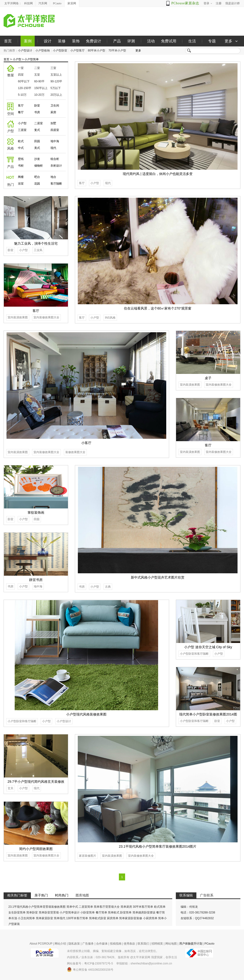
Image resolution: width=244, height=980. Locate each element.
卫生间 (55, 106)
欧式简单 (160, 907)
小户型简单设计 (70, 912)
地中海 (55, 141)
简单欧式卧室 (98, 918)
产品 (117, 41)
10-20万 (39, 95)
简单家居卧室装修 (131, 918)
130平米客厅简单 (77, 918)
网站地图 (171, 944)
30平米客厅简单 (143, 907)
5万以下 (56, 88)
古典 (108, 587)
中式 (21, 148)
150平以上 (41, 88)
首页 (8, 41)
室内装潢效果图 (18, 317)
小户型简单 (32, 59)
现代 (53, 148)
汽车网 (43, 3)
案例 (28, 41)
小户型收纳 (43, 51)
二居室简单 (86, 907)
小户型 (17, 59)
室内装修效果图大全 (46, 317)
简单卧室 (32, 912)
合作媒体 (102, 944)
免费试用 (169, 41)
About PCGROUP (41, 944)
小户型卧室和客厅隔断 (22, 721)
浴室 (21, 184)
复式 (37, 130)
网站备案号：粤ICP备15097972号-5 (90, 963)
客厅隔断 (56, 184)
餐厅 (21, 112)
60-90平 (39, 81)
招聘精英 (157, 944)
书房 (37, 112)
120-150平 (25, 88)
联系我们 (143, 944)
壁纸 (21, 159)
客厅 (21, 106)
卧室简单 (126, 912)
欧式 (21, 141)
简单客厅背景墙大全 (107, 907)
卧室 (37, 106)
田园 (37, 141)
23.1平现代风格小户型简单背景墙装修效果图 (37, 907)
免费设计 (94, 41)
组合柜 (55, 159)
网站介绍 (60, 944)
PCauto (57, 3)
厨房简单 (113, 918)
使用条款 (129, 944)
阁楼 (21, 177)
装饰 (76, 41)
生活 (192, 41)
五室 (37, 75)
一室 (21, 68)
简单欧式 (114, 912)
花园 (37, 184)
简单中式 (72, 907)
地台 (53, 177)
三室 (53, 68)
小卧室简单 (88, 912)
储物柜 (39, 166)
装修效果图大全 (75, 452)
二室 (37, 68)
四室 (21, 75)
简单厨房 (126, 907)
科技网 (28, 3)
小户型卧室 (60, 51)
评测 (131, 41)
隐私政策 (74, 944)
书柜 (21, 166)
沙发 (37, 159)
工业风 (38, 250)
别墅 (53, 123)
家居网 (72, 3)
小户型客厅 (78, 51)
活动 (151, 41)
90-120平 (56, 81)
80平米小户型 (97, 51)
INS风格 (110, 318)
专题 (212, 41)
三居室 (22, 130)
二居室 (39, 123)
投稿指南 (116, 944)
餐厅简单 (101, 912)
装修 (62, 41)
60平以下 (24, 81)
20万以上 (56, 95)
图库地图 (82, 895)
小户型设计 (25, 51)
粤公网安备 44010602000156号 (90, 969)
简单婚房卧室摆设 (144, 912)
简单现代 (60, 918)
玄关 (11, 788)
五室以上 (56, 75)
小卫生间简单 (26, 918)
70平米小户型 (117, 51)
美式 (37, 148)
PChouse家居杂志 (185, 3)
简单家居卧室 (44, 918)
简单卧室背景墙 (49, 912)
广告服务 (88, 944)
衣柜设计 (56, 166)
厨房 (53, 112)
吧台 (37, 177)
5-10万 (22, 95)
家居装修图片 (88, 856)
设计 (48, 41)
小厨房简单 (150, 918)
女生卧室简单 (17, 912)
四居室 (55, 130)
